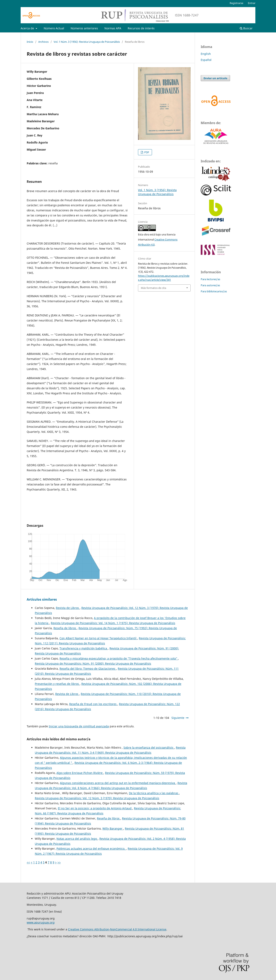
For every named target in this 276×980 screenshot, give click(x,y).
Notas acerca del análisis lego (77, 839)
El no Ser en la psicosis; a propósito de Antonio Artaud (95, 808)
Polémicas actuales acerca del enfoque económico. (91, 849)
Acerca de (28, 28)
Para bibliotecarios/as (214, 291)
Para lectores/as (210, 279)
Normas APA (113, 28)
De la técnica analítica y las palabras (154, 793)
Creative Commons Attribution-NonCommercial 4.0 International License (117, 929)
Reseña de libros (65, 628)
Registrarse (236, 3)
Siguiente (178, 718)
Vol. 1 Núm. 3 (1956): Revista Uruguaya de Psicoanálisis (87, 42)
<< (28, 862)
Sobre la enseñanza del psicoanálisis (149, 748)
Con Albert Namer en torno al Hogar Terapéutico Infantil (98, 638)
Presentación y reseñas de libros (57, 684)
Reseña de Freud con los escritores (93, 704)
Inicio (30, 42)
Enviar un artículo (215, 78)
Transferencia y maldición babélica (84, 648)
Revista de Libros (68, 608)
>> (59, 862)
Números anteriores (84, 28)
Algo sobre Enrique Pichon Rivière (80, 773)
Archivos (43, 42)
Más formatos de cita (153, 288)
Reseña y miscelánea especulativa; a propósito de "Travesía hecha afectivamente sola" (119, 658)
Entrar (252, 3)
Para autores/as (210, 285)
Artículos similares (42, 599)
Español (206, 60)
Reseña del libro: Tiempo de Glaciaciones (88, 669)
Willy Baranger (113, 828)
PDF (146, 152)
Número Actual (54, 28)
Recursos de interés (141, 28)
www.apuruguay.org (41, 922)
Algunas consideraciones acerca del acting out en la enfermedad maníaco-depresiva (118, 783)
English (206, 54)
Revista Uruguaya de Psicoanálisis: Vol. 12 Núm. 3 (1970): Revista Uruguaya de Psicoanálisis (97, 798)
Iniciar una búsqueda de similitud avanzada (79, 726)
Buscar (246, 28)
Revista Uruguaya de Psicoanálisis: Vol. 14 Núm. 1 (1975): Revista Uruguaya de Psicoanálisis (113, 623)
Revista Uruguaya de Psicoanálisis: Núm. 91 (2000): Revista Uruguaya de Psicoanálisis (93, 663)
